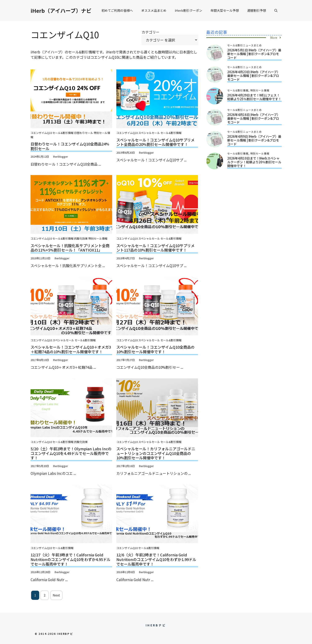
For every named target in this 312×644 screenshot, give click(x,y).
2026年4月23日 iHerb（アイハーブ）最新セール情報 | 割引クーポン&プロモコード (254, 76)
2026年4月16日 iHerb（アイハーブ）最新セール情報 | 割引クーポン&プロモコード (254, 118)
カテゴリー (151, 32)
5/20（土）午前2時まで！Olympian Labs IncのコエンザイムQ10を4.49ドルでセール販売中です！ (71, 453)
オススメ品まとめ (154, 10)
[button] (276, 10)
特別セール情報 (98, 238)
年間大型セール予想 (225, 10)
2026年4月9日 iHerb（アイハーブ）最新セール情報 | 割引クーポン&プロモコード (254, 140)
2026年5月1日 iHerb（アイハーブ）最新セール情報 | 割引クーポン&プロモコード (254, 54)
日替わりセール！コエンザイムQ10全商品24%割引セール (70, 146)
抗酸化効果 (81, 238)
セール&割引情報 (63, 133)
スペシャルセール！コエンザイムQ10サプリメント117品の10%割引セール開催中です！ (155, 248)
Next (56, 595)
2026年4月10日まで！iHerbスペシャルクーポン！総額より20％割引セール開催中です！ (254, 162)
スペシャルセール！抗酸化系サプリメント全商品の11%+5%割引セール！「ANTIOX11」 (70, 248)
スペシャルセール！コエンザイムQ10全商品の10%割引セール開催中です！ (155, 349)
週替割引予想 (257, 10)
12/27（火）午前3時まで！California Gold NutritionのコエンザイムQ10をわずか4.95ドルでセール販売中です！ (71, 559)
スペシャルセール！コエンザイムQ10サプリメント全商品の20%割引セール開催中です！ (155, 142)
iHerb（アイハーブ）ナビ (61, 10)
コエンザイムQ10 (41, 133)
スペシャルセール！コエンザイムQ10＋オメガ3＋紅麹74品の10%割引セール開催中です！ (71, 349)
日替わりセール (84, 133)
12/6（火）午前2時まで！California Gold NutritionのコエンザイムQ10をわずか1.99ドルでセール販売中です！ (156, 559)
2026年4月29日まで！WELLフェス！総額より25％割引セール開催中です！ (254, 97)
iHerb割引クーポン (188, 10)
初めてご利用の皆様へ (117, 10)
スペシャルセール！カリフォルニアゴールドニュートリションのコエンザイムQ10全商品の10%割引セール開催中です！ (156, 453)
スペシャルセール (149, 133)
